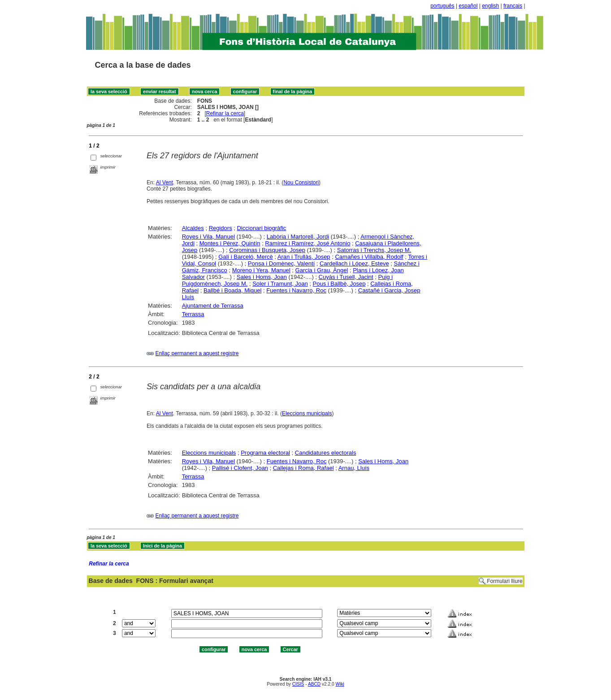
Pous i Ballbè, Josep (339, 284)
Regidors (221, 228)
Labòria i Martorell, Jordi (298, 237)
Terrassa (193, 314)
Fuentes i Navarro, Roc (296, 290)
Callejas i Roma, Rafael (303, 468)
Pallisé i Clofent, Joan (240, 468)
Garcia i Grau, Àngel (322, 270)
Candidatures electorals (326, 453)
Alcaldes (193, 228)
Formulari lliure (505, 581)
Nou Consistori (301, 183)
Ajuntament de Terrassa (213, 306)
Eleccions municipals (307, 413)
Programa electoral (265, 453)
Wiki (340, 684)
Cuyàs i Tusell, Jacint (346, 277)
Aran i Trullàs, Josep (304, 257)
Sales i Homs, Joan (262, 277)
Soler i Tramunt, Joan (280, 284)
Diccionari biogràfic (262, 228)
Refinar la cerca (225, 113)
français (513, 6)
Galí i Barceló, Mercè (245, 257)
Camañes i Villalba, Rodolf (369, 257)
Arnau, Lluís (354, 468)
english (490, 6)
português (442, 6)
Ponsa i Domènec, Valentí (281, 263)
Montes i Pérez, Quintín (230, 243)
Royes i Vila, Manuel (208, 237)
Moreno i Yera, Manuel (261, 270)
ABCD (314, 684)
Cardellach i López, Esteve (354, 263)
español (468, 6)
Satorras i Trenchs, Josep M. (374, 250)
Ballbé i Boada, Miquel (232, 290)
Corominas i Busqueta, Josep (267, 250)
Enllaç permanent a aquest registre (197, 353)
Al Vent (165, 183)
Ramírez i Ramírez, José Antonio (308, 243)
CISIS (298, 684)
